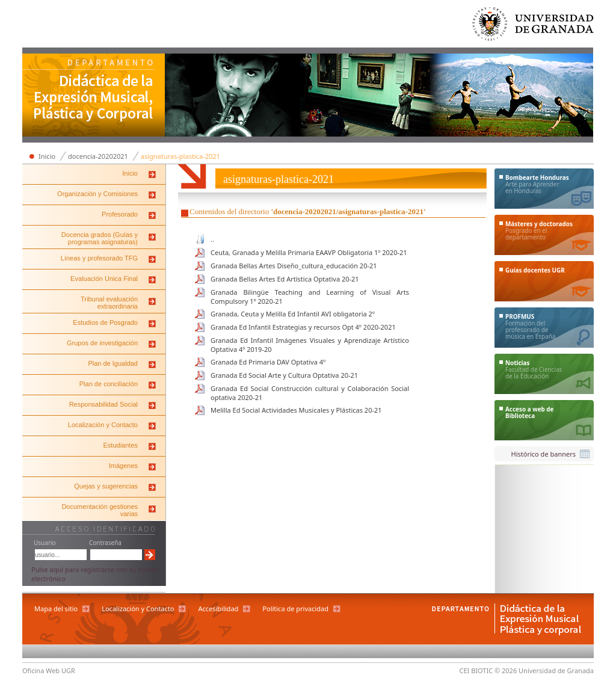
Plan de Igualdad (113, 363)
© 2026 (506, 670)
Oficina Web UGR (49, 670)
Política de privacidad (295, 608)
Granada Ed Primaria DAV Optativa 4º (268, 362)
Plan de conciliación (109, 384)
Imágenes (123, 466)
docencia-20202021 (98, 156)
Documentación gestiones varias (100, 510)
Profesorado (120, 214)
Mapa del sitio (56, 608)
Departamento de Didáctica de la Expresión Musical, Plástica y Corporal (94, 96)
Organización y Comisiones (97, 194)
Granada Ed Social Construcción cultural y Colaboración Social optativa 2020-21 (310, 393)
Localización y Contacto (103, 425)
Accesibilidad (218, 608)
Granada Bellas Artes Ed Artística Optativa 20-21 (285, 279)
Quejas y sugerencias (106, 486)
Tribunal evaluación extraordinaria (109, 303)
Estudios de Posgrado (105, 322)
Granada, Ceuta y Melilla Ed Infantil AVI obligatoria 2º (293, 314)
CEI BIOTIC (476, 670)
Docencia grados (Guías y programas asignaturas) (100, 238)
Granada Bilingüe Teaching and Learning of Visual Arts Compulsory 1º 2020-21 (310, 297)
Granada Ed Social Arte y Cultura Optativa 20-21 (284, 375)
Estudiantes (121, 445)
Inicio (47, 156)
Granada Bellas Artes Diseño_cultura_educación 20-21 (294, 266)
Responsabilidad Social (103, 404)
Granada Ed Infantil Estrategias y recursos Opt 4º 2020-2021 (303, 327)
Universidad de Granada (534, 27)
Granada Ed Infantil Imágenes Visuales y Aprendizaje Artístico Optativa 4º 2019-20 (310, 345)
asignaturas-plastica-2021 (180, 156)
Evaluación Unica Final (104, 279)
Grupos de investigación (102, 343)
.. (212, 239)
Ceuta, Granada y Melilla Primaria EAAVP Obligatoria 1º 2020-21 (309, 252)
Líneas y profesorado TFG (99, 258)
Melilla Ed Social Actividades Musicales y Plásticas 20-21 (296, 410)
